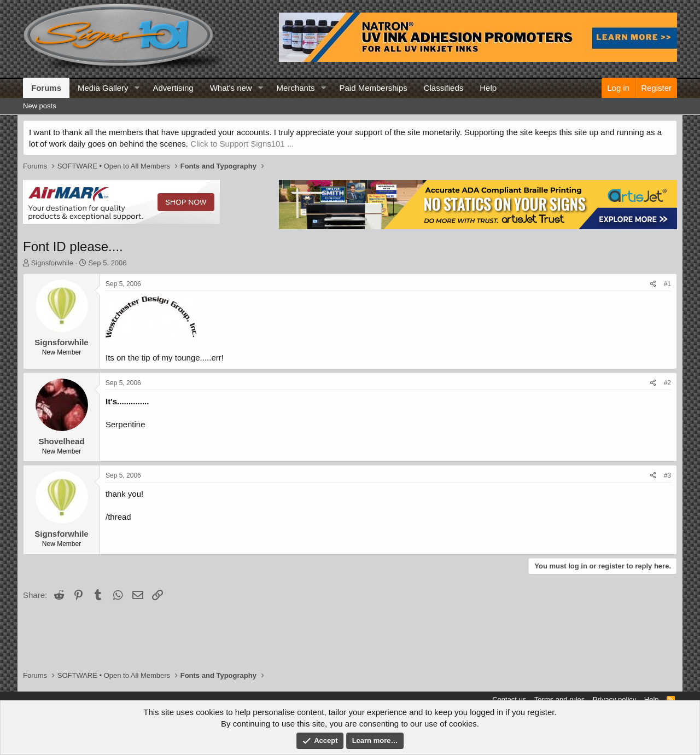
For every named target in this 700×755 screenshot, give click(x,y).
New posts (40, 106)
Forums (46, 88)
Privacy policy (614, 699)
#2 (667, 383)
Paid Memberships (373, 88)
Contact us (509, 699)
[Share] (653, 284)
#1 (667, 284)
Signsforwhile (52, 263)
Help (488, 88)
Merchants (296, 88)
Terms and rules (559, 699)
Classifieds (444, 88)
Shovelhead (61, 441)
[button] (137, 88)
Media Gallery (103, 88)
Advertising (173, 88)
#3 (667, 475)
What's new (231, 88)
